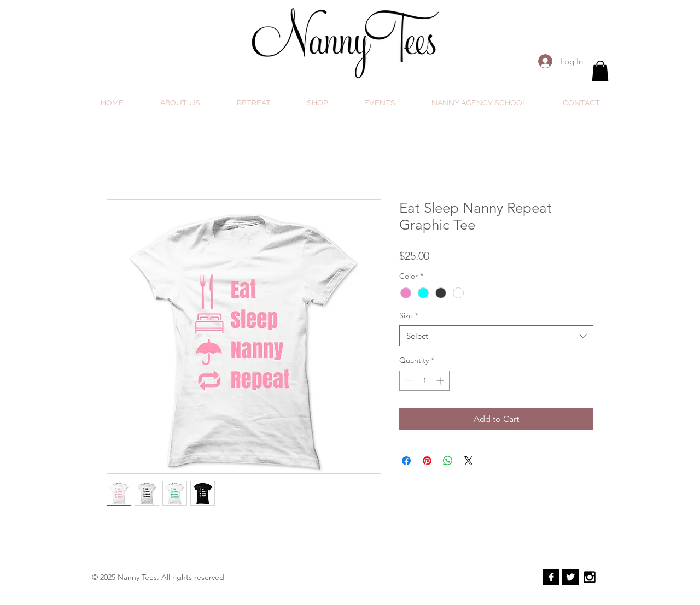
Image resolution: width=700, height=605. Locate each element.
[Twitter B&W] (570, 577)
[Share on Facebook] (406, 461)
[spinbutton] (424, 381)
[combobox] (496, 336)
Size (409, 315)
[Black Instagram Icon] (590, 577)
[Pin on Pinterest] (427, 461)
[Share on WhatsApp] (448, 461)
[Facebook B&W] (551, 577)
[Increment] (441, 381)
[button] (600, 71)
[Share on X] (469, 461)
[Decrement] (408, 381)
